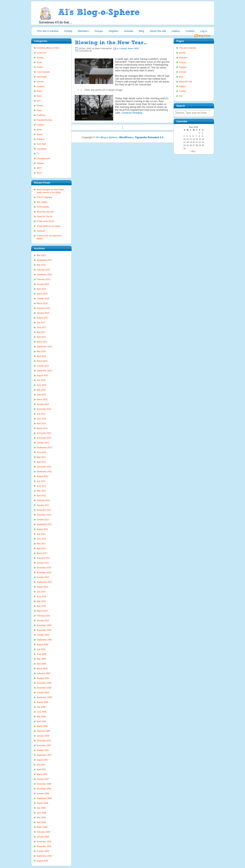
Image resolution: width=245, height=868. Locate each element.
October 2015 (43, 366)
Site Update (42, 202)
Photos (40, 106)
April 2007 (41, 769)
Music (39, 91)
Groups (99, 31)
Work (39, 173)
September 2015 (44, 371)
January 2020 (43, 284)
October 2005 (43, 851)
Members (84, 31)
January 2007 (43, 779)
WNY (39, 168)
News (39, 96)
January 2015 (43, 404)
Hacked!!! (41, 231)
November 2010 (44, 572)
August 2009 (43, 644)
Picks (39, 110)
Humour (40, 81)
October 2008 (43, 693)
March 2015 (42, 399)
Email (39, 62)
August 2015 (43, 375)
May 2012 (41, 491)
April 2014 (41, 423)
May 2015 (41, 390)
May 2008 (41, 717)
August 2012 (43, 476)
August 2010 (43, 587)
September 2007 (44, 755)
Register (114, 31)
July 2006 (41, 808)
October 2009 (43, 635)
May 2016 (41, 351)
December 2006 (44, 784)
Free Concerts (43, 72)
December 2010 (44, 568)
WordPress (126, 137)
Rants (39, 130)
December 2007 (44, 741)
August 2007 (43, 760)
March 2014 (42, 428)
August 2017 (43, 318)
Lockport (41, 86)
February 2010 (43, 616)
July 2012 (41, 481)
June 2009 (42, 654)
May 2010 (41, 601)
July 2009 (41, 649)
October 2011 (43, 520)
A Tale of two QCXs (46, 221)
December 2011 (44, 510)
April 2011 (41, 548)
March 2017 (42, 342)
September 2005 (44, 856)
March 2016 (42, 361)
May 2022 (41, 265)
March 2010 (42, 611)
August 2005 (43, 861)
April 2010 (41, 606)
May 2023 (41, 255)
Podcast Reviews (45, 120)
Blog (142, 31)
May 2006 (41, 817)
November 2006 (44, 789)
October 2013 (43, 443)
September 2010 (44, 582)
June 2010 (42, 596)
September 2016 (44, 347)
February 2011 (43, 558)
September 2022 (44, 260)
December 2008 (44, 683)
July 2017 (41, 323)
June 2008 (42, 712)
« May (193, 151)
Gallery (176, 31)
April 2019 (41, 289)
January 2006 (43, 837)
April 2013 (41, 462)
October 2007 (43, 750)
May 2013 (41, 457)
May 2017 (41, 332)
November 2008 (44, 688)
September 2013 (44, 447)
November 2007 (44, 745)
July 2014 (41, 414)
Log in (204, 31)
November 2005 (44, 846)
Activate (128, 31)
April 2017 (41, 337)
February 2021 (43, 270)
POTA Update (43, 207)
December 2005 (44, 841)
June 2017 (42, 327)
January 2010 (43, 620)
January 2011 (43, 563)
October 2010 (43, 577)
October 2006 (43, 793)
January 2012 (43, 505)
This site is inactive (48, 31)
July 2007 (41, 765)
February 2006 (43, 832)
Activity (68, 31)
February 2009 (43, 673)
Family (40, 67)
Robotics (41, 139)
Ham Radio (42, 77)
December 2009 (44, 625)
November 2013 (44, 438)
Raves (40, 134)
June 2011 (42, 539)
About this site (158, 31)
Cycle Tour (42, 53)
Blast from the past (45, 212)
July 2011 (41, 534)
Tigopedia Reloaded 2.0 (149, 137)
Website (40, 163)
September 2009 (44, 640)
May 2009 (41, 659)
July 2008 (41, 707)
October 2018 (43, 298)
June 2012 (42, 486)
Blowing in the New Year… (111, 42)
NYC (39, 101)
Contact (190, 31)
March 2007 (42, 774)
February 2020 (43, 279)
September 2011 (44, 524)
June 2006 (42, 813)
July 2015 (41, 380)
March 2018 (42, 303)
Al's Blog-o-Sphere (107, 137)
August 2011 (43, 529)
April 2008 (41, 721)
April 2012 (41, 496)
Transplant (42, 149)
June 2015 (42, 385)
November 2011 (44, 515)
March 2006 (42, 827)
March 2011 (42, 553)
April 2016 (41, 356)
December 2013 (44, 433)
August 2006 (43, 803)
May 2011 (41, 544)
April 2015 (41, 395)
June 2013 (42, 452)
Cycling (40, 57)
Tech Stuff (41, 144)
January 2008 (43, 736)
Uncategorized (43, 158)
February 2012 (43, 500)
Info (181, 96)
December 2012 (44, 467)
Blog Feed (204, 36)
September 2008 (44, 697)
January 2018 (43, 313)
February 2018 (43, 308)
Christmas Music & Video (48, 48)
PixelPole (41, 115)
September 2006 (44, 798)
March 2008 (42, 726)
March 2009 (42, 668)
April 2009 (41, 664)
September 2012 (44, 471)
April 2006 (41, 822)
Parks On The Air (45, 216)
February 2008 (43, 731)
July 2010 (41, 592)
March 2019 (42, 294)
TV (38, 154)
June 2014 (42, 419)
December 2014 (44, 409)
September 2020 (44, 274)
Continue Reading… (133, 113)
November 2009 (44, 630)
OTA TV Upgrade (45, 197)
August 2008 (43, 702)
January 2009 (43, 678)
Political (40, 125)
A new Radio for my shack (49, 226)
